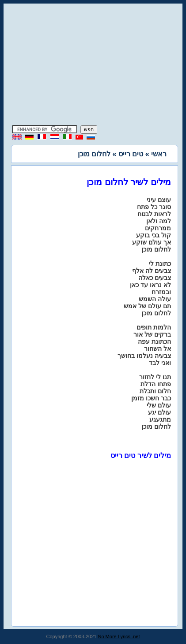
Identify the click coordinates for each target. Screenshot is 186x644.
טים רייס (131, 154)
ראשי (159, 154)
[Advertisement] (93, 66)
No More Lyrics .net (119, 636)
